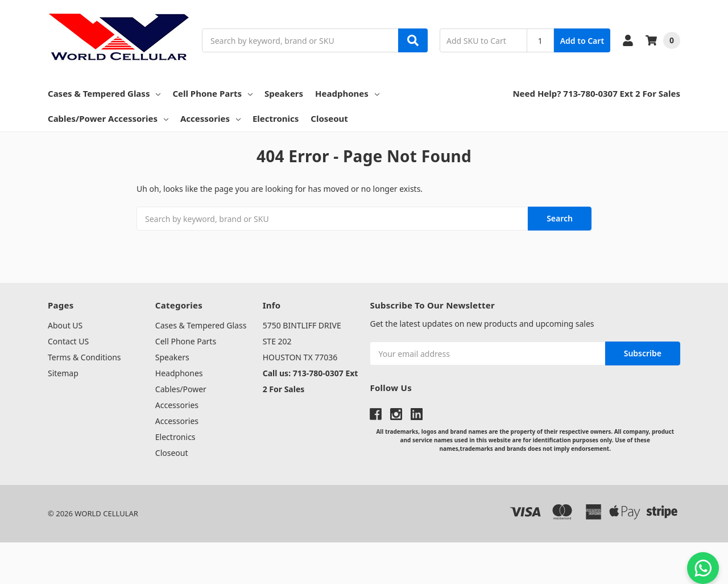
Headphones (347, 93)
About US (65, 325)
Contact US (68, 341)
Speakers (284, 93)
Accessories (210, 118)
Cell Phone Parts (212, 93)
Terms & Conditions (84, 357)
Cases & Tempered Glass (104, 93)
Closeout (329, 118)
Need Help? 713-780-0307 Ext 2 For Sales (596, 93)
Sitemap (63, 373)
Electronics (276, 118)
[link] (364, 563)
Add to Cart (582, 41)
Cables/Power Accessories (108, 118)
